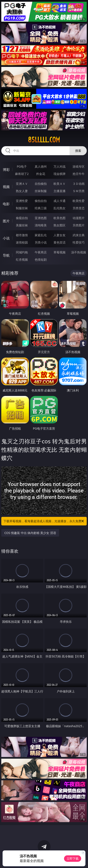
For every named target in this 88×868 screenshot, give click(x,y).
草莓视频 (60, 252)
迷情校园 (22, 242)
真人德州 (41, 166)
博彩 (6, 170)
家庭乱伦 (41, 235)
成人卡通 (60, 201)
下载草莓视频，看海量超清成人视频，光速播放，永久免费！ (44, 521)
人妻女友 (60, 235)
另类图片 (79, 225)
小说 (6, 238)
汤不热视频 (79, 252)
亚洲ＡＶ (22, 184)
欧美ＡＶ (60, 184)
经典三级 (41, 208)
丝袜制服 (41, 191)
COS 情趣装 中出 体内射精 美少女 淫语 (30, 533)
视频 (6, 187)
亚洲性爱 (22, 201)
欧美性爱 (79, 201)
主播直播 (60, 191)
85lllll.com (44, 140)
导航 (6, 255)
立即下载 (73, 858)
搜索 (78, 151)
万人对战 (60, 166)
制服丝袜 (22, 208)
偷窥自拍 (22, 218)
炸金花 (41, 174)
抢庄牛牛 (79, 174)
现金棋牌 (60, 174)
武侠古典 (79, 235)
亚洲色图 (41, 218)
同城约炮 (22, 252)
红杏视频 (22, 259)
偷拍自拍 (41, 201)
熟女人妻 (22, 191)
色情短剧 (41, 259)
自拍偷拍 (41, 184)
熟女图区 (60, 225)
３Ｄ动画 (79, 184)
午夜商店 (41, 252)
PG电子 (22, 166)
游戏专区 (79, 166)
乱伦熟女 (60, 208)
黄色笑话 (60, 242)
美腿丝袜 (22, 225)
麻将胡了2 (22, 174)
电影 (6, 204)
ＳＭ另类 (79, 191)
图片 (6, 221)
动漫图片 (79, 218)
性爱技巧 (79, 242)
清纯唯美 (41, 225)
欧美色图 (60, 218)
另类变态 (79, 208)
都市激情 (22, 235)
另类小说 (41, 242)
